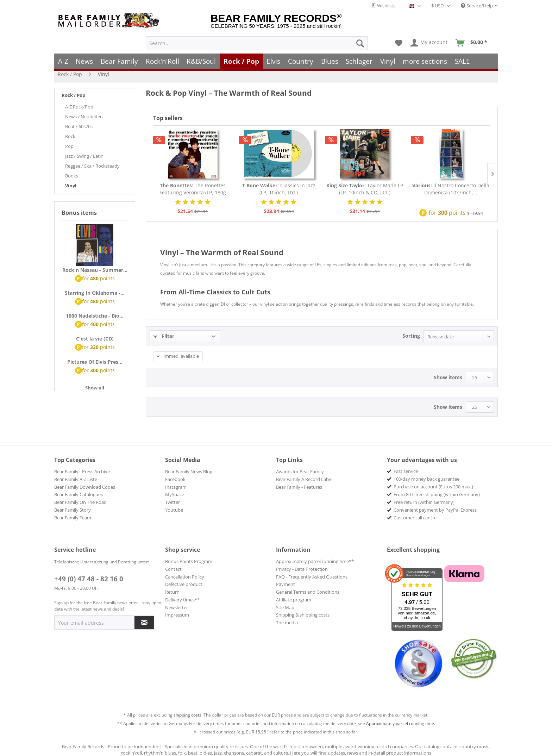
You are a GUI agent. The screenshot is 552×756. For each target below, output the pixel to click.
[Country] (301, 59)
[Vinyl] (388, 59)
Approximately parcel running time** (315, 561)
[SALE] (462, 59)
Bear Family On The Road (80, 502)
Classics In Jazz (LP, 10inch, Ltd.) (279, 189)
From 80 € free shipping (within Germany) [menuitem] (437, 494)
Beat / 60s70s (79, 126)
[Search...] (257, 41)
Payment (286, 584)
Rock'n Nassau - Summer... (95, 270)
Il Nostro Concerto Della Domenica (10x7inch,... (451, 189)
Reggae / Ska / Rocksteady (92, 166)
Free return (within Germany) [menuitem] (424, 502)
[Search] (360, 41)
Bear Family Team (73, 518)
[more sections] (425, 59)
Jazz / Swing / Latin (84, 156)
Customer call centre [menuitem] (415, 518)
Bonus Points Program (189, 561)
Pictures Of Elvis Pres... (95, 362)
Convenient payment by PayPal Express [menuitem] (435, 510)
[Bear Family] (119, 59)
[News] (85, 59)
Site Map (285, 607)
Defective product (184, 584)
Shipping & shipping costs (303, 615)
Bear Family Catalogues (79, 494)
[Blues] (330, 59)
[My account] (429, 41)
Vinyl (71, 186)
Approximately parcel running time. (401, 723)
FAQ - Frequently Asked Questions (312, 577)
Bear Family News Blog (189, 471)
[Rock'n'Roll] (162, 59)
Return (172, 592)
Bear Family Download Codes (85, 487)
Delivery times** (182, 600)
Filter (164, 336)
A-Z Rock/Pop (79, 107)
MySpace (175, 494)
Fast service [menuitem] (406, 471)
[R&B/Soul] (201, 59)
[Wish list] (399, 41)
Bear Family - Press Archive (82, 471)
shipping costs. (188, 715)
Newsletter (177, 607)
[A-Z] (63, 59)
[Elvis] (274, 59)
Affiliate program (294, 600)
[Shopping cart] (474, 41)
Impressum (177, 615)
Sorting (411, 336)
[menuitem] (257, 41)
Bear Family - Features (299, 487)
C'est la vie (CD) (95, 339)
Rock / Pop (73, 95)
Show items (448, 377)
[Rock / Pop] (241, 59)
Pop (69, 146)
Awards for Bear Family (300, 471)
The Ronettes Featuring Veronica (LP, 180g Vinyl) (193, 189)
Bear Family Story (73, 510)
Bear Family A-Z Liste (76, 479)
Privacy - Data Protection (302, 569)
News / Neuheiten (84, 117)
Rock (70, 136)
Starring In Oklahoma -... (95, 293)
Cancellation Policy (185, 577)
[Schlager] (359, 59)
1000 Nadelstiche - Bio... (95, 316)
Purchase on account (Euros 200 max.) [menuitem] (433, 487)
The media (287, 623)
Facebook (175, 479)
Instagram (176, 487)
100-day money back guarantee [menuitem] (426, 479)
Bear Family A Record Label (304, 479)
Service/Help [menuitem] (477, 6)
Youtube (174, 510)
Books (72, 176)
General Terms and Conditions (308, 592)
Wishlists (383, 6)
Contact (173, 569)
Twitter (172, 502)
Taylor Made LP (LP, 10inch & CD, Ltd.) (365, 189)
